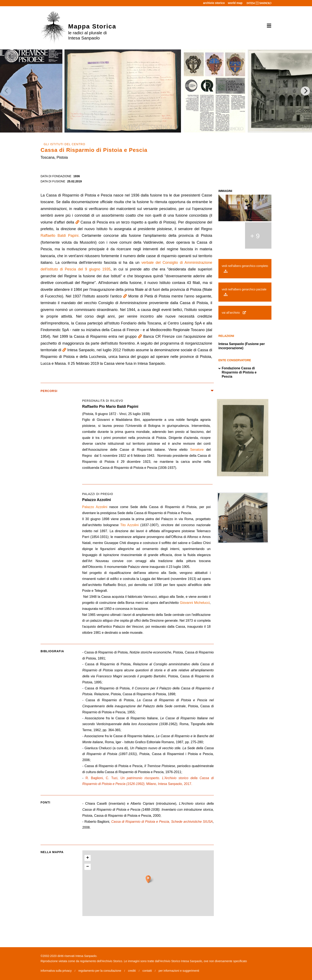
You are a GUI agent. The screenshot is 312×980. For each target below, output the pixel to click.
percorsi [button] (127, 391)
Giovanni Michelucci (195, 603)
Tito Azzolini (129, 525)
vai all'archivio (234, 313)
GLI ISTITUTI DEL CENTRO (64, 144)
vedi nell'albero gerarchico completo (245, 268)
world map (235, 3)
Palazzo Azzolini (95, 507)
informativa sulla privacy (56, 971)
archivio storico (214, 3)
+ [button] (88, 858)
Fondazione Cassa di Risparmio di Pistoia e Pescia (237, 372)
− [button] (88, 867)
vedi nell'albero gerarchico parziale (244, 292)
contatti (147, 971)
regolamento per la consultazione (100, 971)
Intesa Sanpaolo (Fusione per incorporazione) (242, 346)
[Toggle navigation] (268, 26)
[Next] (305, 91)
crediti (132, 971)
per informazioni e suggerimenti (179, 971)
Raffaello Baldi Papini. (60, 236)
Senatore (197, 450)
